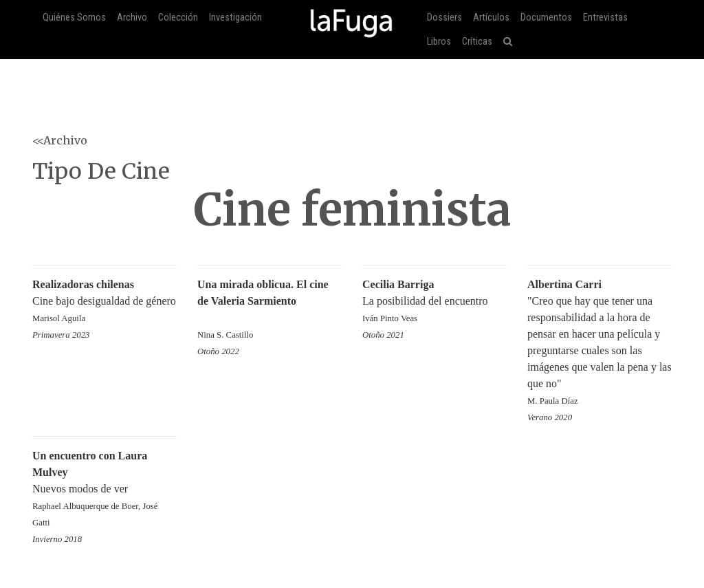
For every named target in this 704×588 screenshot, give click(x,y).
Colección (178, 18)
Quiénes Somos (74, 18)
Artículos (491, 18)
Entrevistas (605, 18)
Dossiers (444, 18)
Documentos (546, 18)
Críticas (477, 42)
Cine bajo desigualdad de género (104, 302)
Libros (439, 42)
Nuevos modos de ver (104, 490)
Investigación (235, 18)
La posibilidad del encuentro (434, 302)
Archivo (132, 18)
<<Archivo (60, 140)
